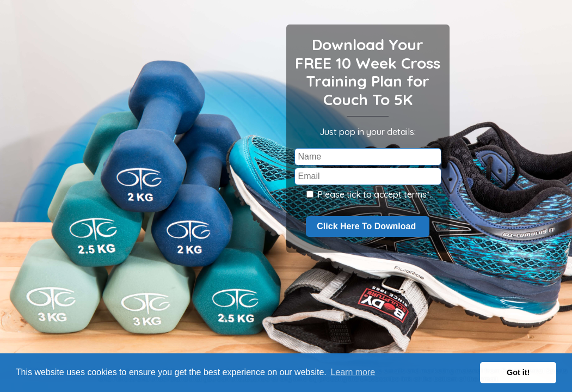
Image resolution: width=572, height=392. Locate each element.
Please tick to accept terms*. (369, 194)
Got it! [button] (518, 372)
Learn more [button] (353, 372)
